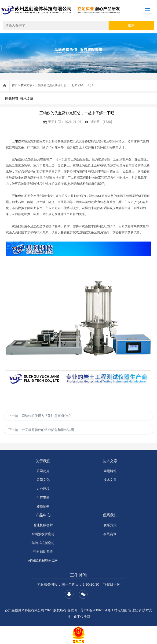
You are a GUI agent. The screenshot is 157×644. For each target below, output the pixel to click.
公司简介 (43, 471)
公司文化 (43, 480)
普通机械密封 (43, 525)
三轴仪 (16, 141)
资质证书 (43, 506)
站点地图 (121, 610)
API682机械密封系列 (43, 561)
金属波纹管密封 (43, 534)
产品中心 (43, 515)
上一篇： (40, 416)
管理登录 (135, 610)
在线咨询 (110, 534)
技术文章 (26, 85)
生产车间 (43, 498)
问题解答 (12, 99)
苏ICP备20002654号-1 (97, 610)
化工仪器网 (82, 617)
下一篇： (41, 430)
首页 (15, 85)
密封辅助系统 (43, 552)
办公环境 (43, 489)
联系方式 (110, 525)
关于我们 (43, 461)
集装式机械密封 (43, 543)
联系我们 (110, 515)
